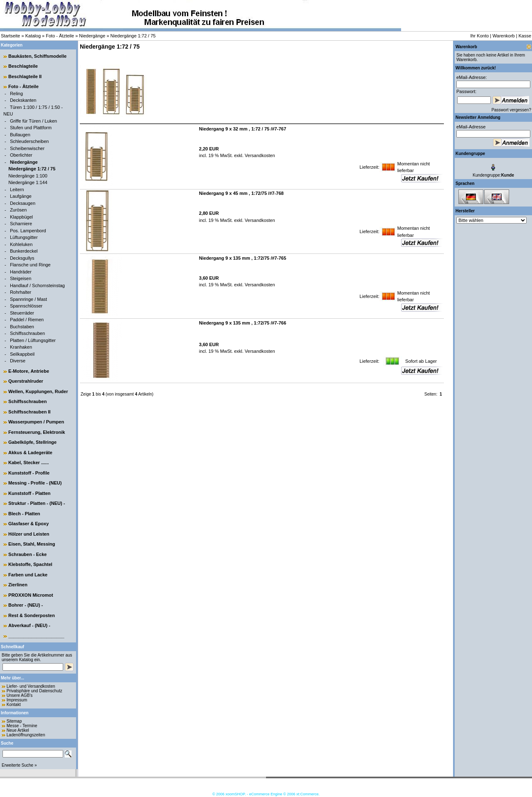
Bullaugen (20, 135)
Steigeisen (21, 278)
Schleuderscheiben (30, 141)
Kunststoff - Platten (29, 493)
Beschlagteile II (25, 76)
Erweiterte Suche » (19, 765)
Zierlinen (18, 585)
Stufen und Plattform (31, 128)
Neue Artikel (18, 730)
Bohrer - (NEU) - (26, 605)
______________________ (36, 636)
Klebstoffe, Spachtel (30, 564)
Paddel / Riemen (27, 320)
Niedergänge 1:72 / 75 (133, 36)
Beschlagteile (23, 66)
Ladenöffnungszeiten (26, 735)
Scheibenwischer (27, 148)
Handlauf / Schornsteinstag (37, 285)
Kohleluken (21, 244)
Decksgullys (22, 258)
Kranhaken (21, 347)
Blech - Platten (24, 514)
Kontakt (14, 705)
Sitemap (14, 721)
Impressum (17, 700)
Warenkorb (504, 36)
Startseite (10, 36)
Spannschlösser (26, 306)
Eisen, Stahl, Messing (32, 544)
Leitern (17, 189)
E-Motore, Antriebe (29, 371)
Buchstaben (22, 327)
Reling (16, 93)
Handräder (21, 272)
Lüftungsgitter (24, 237)
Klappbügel (21, 217)
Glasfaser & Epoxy (28, 524)
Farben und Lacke (28, 575)
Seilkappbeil (22, 354)
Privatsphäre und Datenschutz (34, 691)
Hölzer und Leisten (29, 534)
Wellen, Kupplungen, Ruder (38, 391)
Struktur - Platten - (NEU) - (37, 503)
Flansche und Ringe (30, 265)
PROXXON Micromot (31, 595)
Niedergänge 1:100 (28, 176)
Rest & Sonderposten (32, 615)
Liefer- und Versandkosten (31, 686)
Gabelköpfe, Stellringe (32, 442)
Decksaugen (23, 203)
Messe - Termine (22, 726)
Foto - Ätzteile (60, 36)
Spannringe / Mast (28, 299)
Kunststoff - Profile (29, 473)
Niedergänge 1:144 (28, 182)
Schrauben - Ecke (27, 554)
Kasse (525, 36)
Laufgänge (21, 196)
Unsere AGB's (20, 695)
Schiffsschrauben (27, 333)
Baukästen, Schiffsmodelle (37, 56)
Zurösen (18, 210)
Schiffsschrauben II (29, 412)
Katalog (33, 36)
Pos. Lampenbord (28, 231)
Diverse (18, 361)
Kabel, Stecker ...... (28, 462)
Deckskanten (23, 100)
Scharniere (21, 224)
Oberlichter (21, 155)
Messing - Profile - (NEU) (35, 483)
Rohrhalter (21, 292)
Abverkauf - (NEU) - (29, 625)
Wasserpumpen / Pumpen (36, 422)
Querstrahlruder (26, 381)
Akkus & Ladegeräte (30, 453)
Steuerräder (22, 313)
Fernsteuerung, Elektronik (37, 432)
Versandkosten (259, 155)
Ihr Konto (479, 36)
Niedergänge (92, 36)
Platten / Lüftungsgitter (33, 340)
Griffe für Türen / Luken (33, 121)
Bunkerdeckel (24, 251)
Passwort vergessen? (511, 110)
